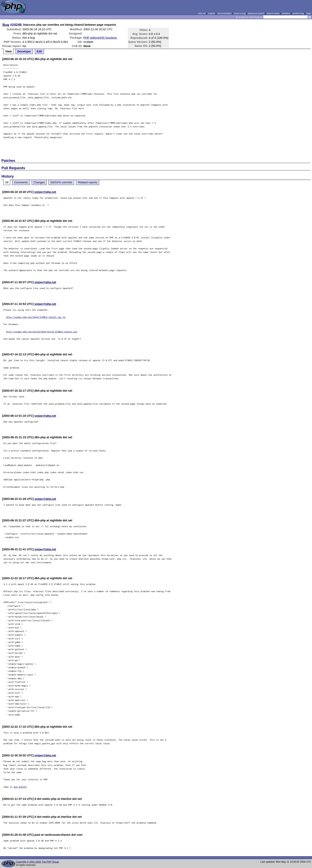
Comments (21, 182)
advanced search (256, 13)
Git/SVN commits (61, 182)
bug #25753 (20, 787)
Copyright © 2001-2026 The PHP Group (37, 862)
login (309, 13)
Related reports (88, 182)
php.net (202, 13)
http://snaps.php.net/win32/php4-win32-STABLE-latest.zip (42, 332)
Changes (39, 182)
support (212, 13)
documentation (225, 13)
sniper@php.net (45, 192)
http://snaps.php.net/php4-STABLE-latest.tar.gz (36, 317)
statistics (286, 13)
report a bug (240, 13)
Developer (24, 51)
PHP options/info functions (100, 38)
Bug (6, 25)
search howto (273, 13)
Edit (39, 51)
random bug (298, 13)
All (7, 182)
